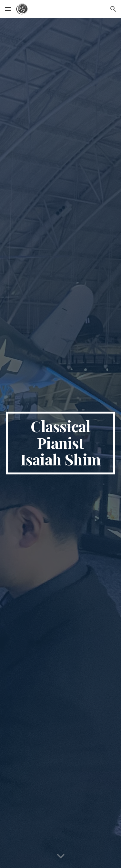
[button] (8, 9)
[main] (61, 443)
